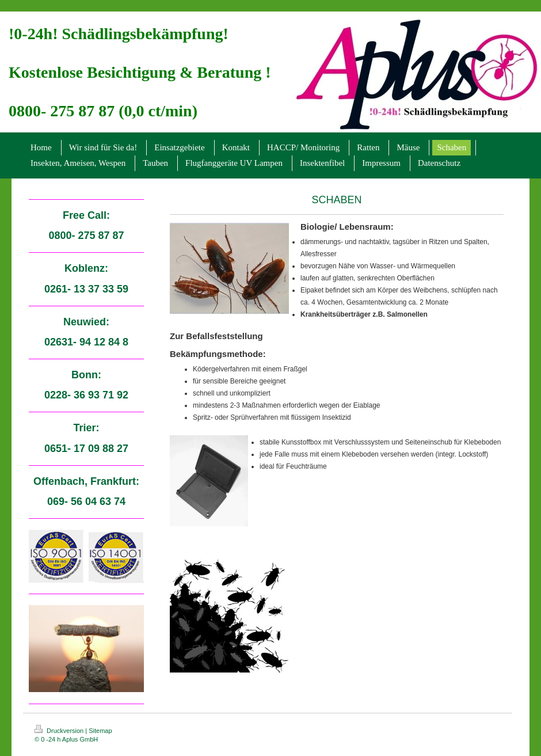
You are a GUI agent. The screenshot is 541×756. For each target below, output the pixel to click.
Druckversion (60, 731)
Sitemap (100, 731)
